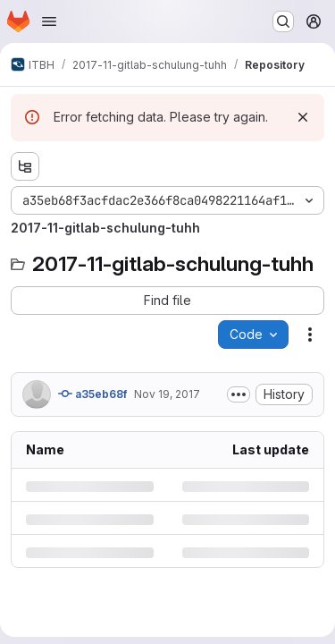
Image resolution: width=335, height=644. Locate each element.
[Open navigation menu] (49, 21)
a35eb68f (92, 394)
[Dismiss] (303, 117)
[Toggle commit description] (239, 394)
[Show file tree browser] (25, 166)
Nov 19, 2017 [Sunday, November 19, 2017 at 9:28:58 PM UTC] (167, 394)
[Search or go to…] (283, 21)
